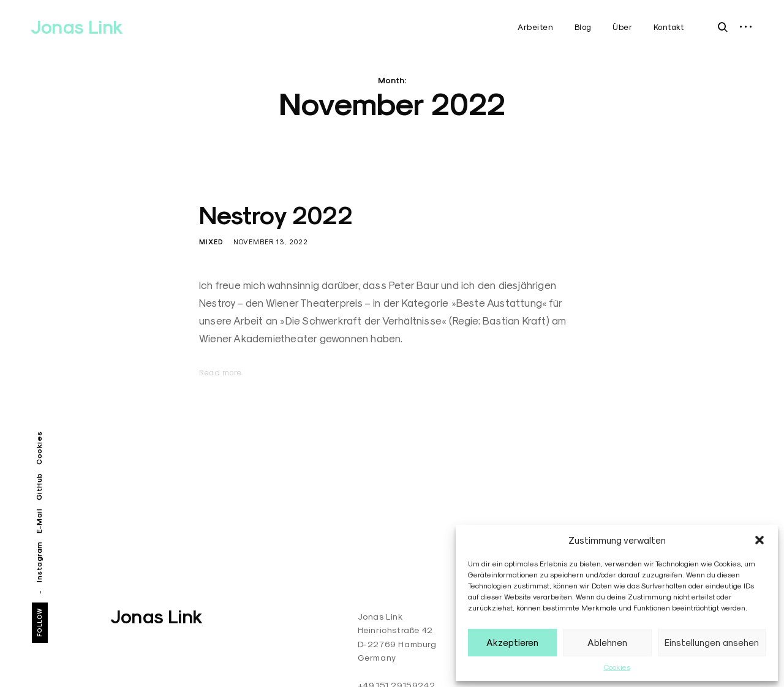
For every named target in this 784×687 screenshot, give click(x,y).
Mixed (211, 242)
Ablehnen (607, 643)
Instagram (39, 562)
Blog (583, 27)
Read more (221, 372)
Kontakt (669, 27)
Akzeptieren (512, 643)
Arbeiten (535, 27)
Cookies (617, 667)
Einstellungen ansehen (712, 643)
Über (622, 27)
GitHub (39, 486)
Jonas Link (77, 27)
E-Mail (39, 520)
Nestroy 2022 (276, 216)
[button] (759, 540)
